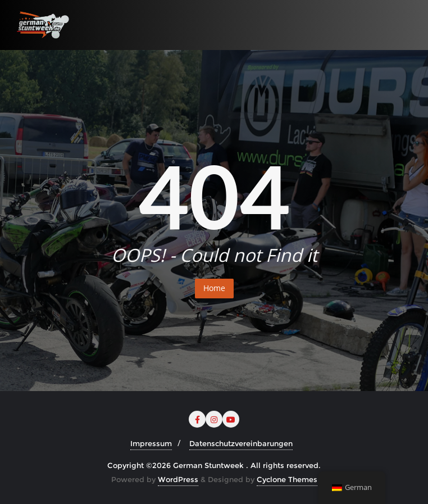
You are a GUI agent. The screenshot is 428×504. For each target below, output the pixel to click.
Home (214, 288)
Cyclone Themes (287, 479)
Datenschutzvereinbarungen (241, 443)
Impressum (151, 443)
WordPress (178, 479)
